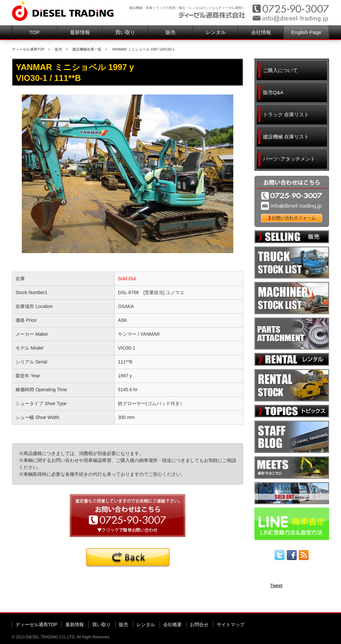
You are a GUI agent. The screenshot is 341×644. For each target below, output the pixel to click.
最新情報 (80, 32)
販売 (170, 32)
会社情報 (261, 32)
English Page (306, 32)
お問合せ (199, 625)
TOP (35, 32)
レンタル (216, 32)
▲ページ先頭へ (316, 602)
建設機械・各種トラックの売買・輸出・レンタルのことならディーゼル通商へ (187, 8)
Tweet (276, 586)
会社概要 (172, 625)
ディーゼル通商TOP (28, 49)
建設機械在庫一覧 (87, 49)
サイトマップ (231, 625)
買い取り (125, 32)
